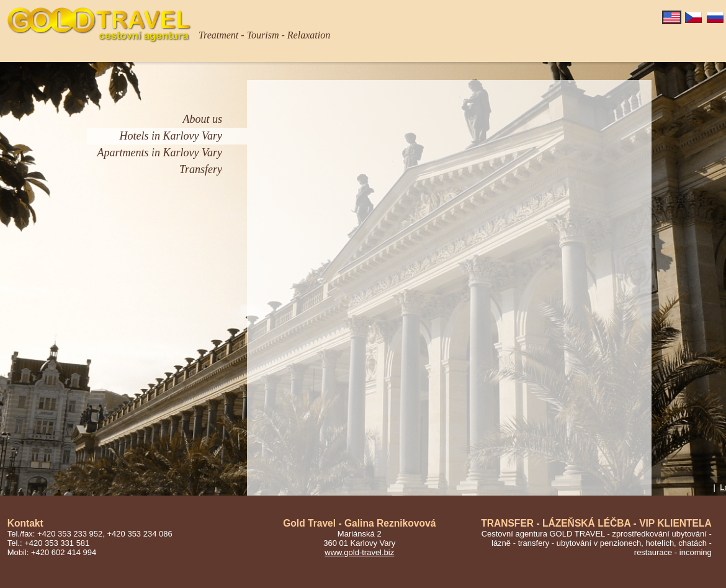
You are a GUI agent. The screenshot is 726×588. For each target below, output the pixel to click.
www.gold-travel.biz (359, 552)
